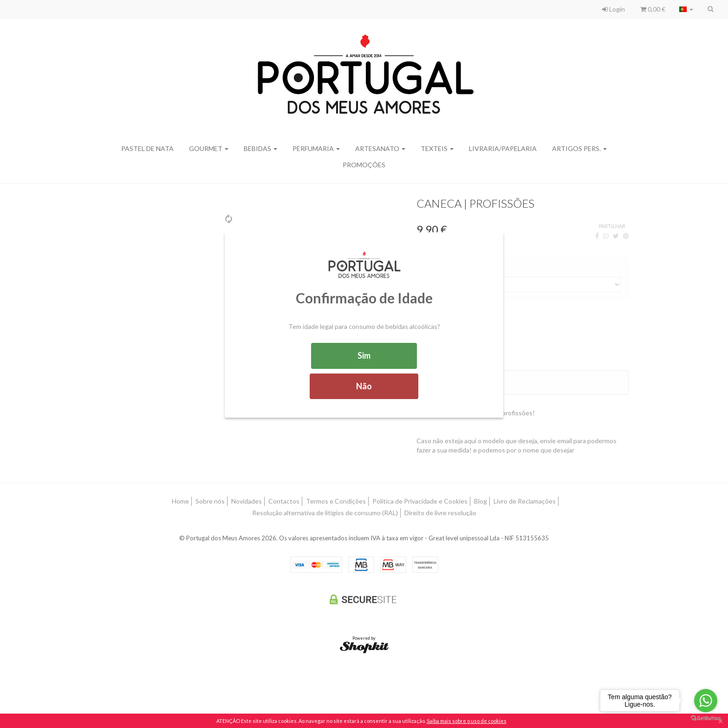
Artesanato (380, 148)
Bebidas (260, 148)
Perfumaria (316, 148)
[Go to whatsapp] (706, 701)
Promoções (364, 165)
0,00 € (653, 9)
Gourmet (209, 148)
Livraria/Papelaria (503, 148)
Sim (364, 355)
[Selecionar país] (686, 9)
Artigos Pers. (579, 148)
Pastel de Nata (147, 148)
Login (614, 9)
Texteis (437, 148)
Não (364, 386)
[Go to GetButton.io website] (706, 718)
